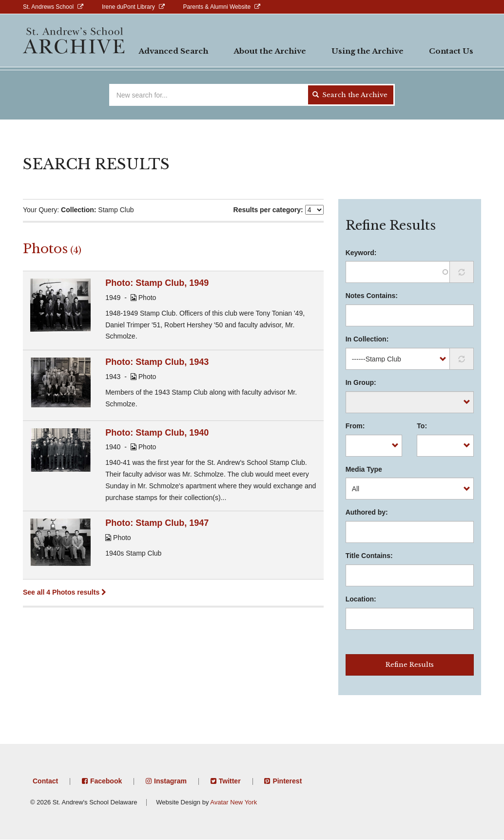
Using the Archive (368, 51)
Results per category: (268, 210)
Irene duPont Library (128, 7)
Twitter (230, 781)
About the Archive (270, 51)
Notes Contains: (372, 296)
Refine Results (410, 665)
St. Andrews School (48, 7)
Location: (361, 599)
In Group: (361, 382)
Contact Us (451, 51)
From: (355, 426)
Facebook (106, 781)
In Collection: (367, 339)
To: (422, 426)
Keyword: (361, 253)
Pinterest (287, 781)
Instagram (170, 781)
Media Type (364, 469)
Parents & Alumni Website (217, 7)
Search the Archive (350, 95)
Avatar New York (233, 802)
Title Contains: (369, 556)
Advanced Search (173, 51)
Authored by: (367, 512)
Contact (45, 781)
